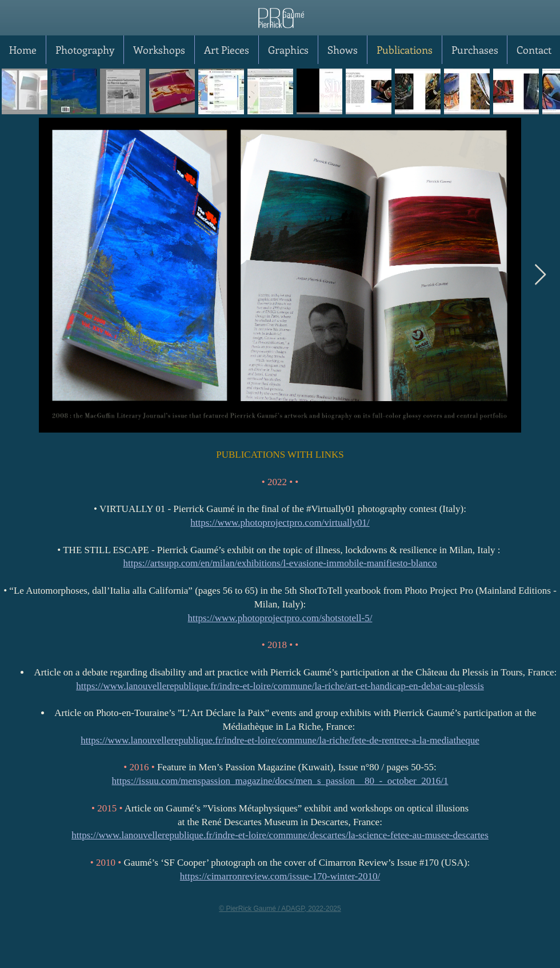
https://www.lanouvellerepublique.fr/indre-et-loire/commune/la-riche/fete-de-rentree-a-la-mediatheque (280, 740)
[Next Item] (540, 275)
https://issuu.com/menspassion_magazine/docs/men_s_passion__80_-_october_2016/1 (280, 781)
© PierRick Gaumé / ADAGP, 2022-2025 (280, 909)
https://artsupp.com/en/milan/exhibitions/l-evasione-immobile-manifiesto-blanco (280, 563)
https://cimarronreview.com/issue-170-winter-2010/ (280, 876)
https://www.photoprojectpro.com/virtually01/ (280, 523)
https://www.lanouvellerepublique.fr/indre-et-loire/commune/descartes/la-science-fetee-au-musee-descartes (280, 835)
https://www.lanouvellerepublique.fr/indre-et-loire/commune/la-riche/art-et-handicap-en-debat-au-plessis (280, 686)
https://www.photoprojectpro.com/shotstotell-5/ (280, 618)
